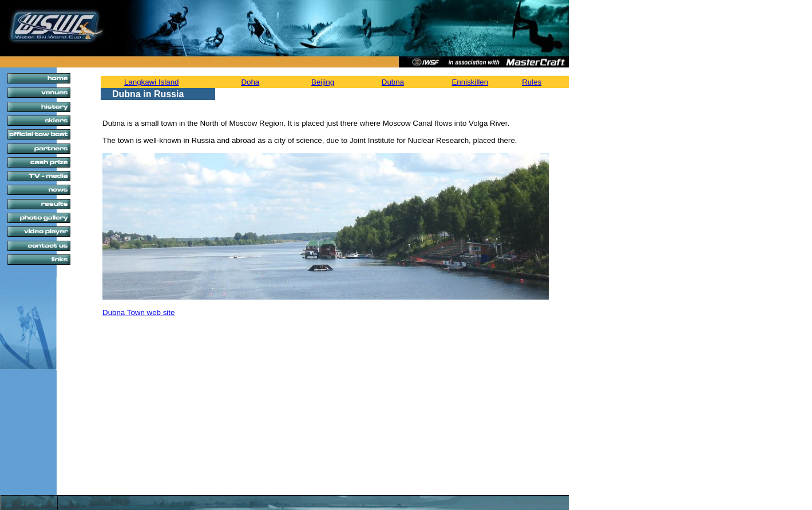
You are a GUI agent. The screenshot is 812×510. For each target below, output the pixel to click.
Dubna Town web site (138, 312)
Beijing (323, 82)
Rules (532, 82)
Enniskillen (470, 82)
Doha (250, 82)
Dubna (393, 82)
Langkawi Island (152, 82)
